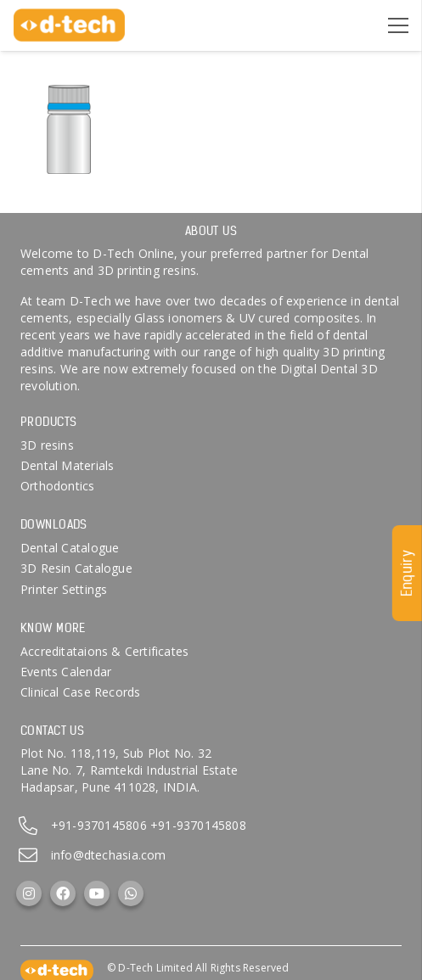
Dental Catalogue (70, 548)
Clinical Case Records (80, 692)
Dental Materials (67, 465)
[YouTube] (97, 893)
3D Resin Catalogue (76, 568)
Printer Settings (64, 589)
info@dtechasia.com (109, 855)
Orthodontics (58, 486)
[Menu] (398, 25)
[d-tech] (69, 25)
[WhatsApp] (131, 893)
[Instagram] (29, 893)
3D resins (47, 445)
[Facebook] (63, 893)
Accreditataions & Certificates (104, 651)
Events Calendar (66, 672)
